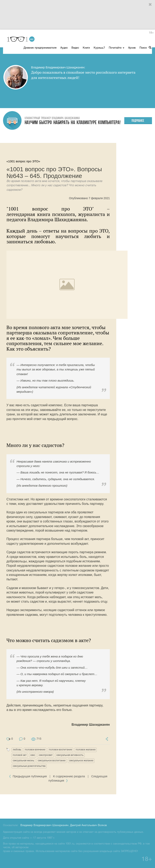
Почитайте (117, 48)
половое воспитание (60, 750)
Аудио (64, 48)
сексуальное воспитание (52, 761)
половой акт (20, 755)
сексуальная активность (70, 755)
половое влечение (35, 750)
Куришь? (99, 48)
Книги (86, 48)
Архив (132, 48)
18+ (151, 33)
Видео (75, 48)
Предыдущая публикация (28, 777)
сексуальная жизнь (23, 761)
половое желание (86, 750)
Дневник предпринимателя (40, 48)
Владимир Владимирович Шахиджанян (44, 825)
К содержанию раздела (69, 777)
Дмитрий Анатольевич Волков (88, 825)
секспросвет (46, 755)
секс (33, 755)
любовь (17, 750)
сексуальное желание (81, 761)
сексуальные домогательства (29, 766)
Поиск (145, 48)
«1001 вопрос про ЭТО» (23, 161)
